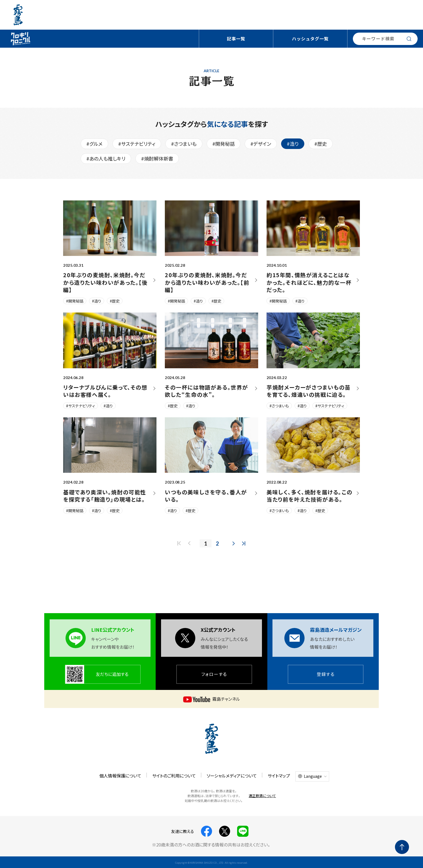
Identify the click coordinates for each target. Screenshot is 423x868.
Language (313, 776)
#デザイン (261, 144)
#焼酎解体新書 (157, 158)
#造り (293, 144)
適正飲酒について (262, 796)
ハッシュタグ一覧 (310, 39)
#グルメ (94, 144)
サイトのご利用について (174, 776)
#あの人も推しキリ (106, 158)
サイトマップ (279, 776)
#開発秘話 (224, 144)
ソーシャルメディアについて (232, 776)
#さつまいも (184, 144)
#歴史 (321, 144)
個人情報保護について (120, 776)
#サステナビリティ (137, 144)
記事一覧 (236, 39)
